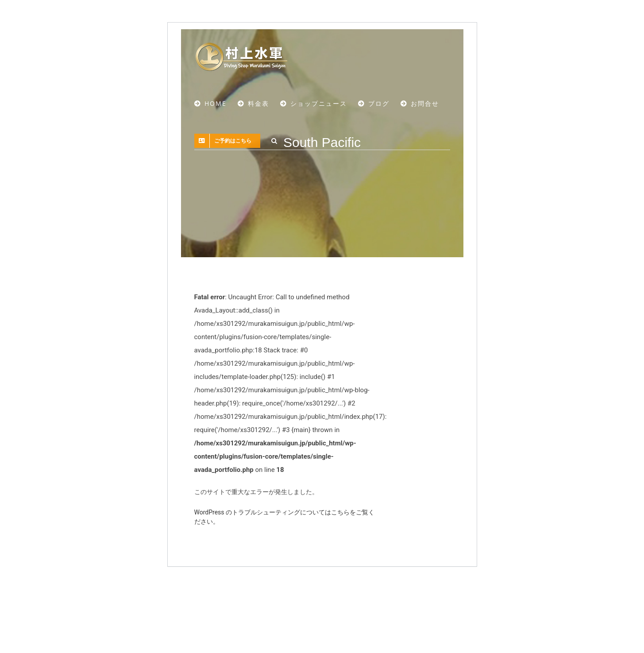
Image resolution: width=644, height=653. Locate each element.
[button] (275, 141)
